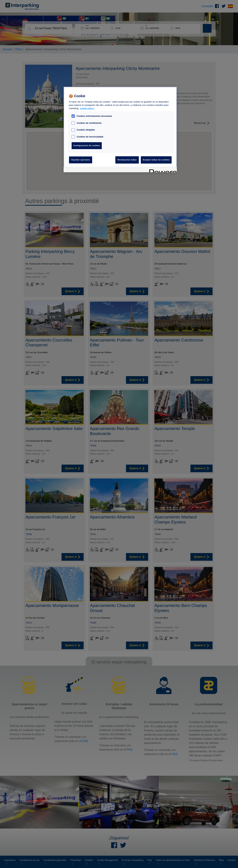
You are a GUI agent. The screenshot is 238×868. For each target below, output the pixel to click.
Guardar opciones (80, 160)
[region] (120, 129)
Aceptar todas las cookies (156, 160)
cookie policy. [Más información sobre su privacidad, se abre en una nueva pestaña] (87, 108)
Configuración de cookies (87, 145)
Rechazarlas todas (127, 160)
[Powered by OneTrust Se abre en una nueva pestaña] (162, 170)
